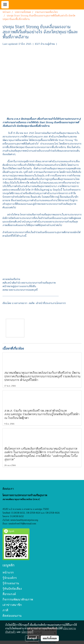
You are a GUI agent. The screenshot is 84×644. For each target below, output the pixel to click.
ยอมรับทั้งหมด (50, 638)
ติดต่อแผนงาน (12, 616)
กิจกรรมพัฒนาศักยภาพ (18, 599)
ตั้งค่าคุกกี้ (32, 638)
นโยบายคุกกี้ (27, 632)
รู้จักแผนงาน (11, 583)
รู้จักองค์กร (10, 578)
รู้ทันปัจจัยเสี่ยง (12, 589)
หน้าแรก (8, 572)
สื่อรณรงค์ (9, 594)
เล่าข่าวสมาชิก (12, 605)
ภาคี (5, 610)
